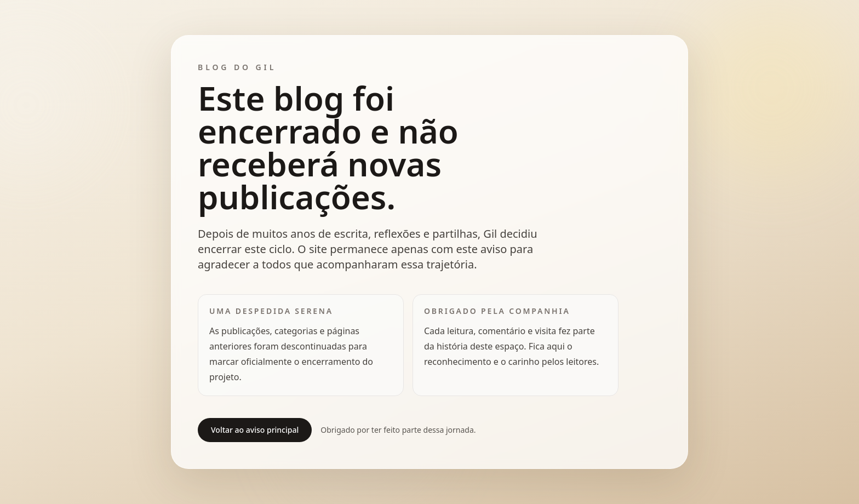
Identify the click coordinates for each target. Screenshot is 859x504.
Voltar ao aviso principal (255, 430)
